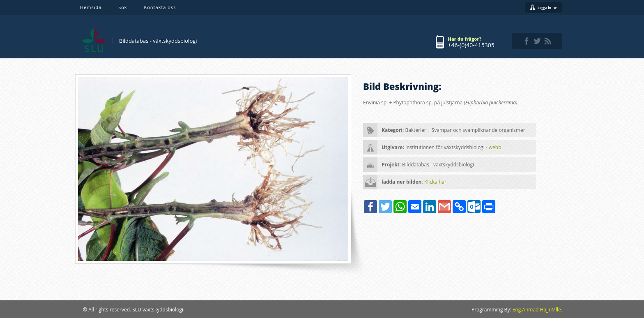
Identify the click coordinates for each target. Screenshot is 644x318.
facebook (527, 41)
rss (548, 41)
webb (495, 147)
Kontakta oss (160, 7)
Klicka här (435, 182)
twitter (537, 41)
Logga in (547, 8)
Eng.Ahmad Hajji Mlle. (537, 310)
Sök (123, 7)
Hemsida (91, 7)
